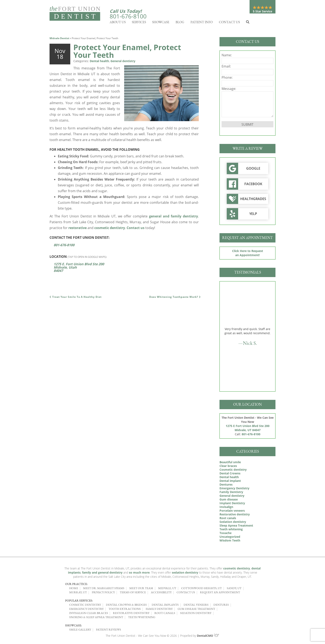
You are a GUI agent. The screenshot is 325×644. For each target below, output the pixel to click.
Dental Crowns (230, 474)
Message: (229, 90)
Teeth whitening (231, 530)
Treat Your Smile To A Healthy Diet (76, 298)
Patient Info (202, 23)
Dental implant (230, 482)
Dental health (99, 62)
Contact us (136, 229)
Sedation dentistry (233, 523)
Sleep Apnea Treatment (236, 526)
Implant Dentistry (232, 504)
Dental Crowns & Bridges (126, 606)
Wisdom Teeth (230, 541)
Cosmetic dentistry (233, 471)
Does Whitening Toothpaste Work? (175, 298)
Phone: (227, 78)
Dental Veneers (196, 606)
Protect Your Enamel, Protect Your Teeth (127, 52)
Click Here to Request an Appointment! (248, 254)
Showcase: (73, 626)
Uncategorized (230, 538)
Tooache (226, 534)
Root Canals (165, 614)
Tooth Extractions (125, 610)
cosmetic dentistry (110, 229)
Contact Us (229, 23)
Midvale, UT (167, 589)
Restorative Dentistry (131, 614)
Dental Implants (165, 606)
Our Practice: (76, 585)
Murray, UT (78, 593)
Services (139, 23)
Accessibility (161, 593)
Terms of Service (133, 593)
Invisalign (226, 508)
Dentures (226, 485)
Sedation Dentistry (196, 614)
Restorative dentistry (235, 515)
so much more (139, 573)
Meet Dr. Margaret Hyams (104, 589)
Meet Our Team (141, 589)
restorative (78, 229)
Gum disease (229, 500)
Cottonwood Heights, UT (201, 589)
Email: (226, 67)
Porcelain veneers (232, 512)
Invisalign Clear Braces (89, 614)
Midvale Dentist (59, 39)
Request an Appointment (220, 593)
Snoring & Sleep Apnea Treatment (96, 618)
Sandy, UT (234, 589)
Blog (180, 23)
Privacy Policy (103, 593)
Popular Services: (79, 602)
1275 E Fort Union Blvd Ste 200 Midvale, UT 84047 (248, 429)
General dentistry (123, 62)
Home (74, 589)
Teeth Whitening (142, 618)
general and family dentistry (173, 217)
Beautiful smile (230, 463)
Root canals (228, 519)
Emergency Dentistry (234, 489)
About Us (118, 23)
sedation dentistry (185, 573)
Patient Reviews (109, 631)
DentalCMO (208, 637)
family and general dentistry (102, 573)
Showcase (161, 23)
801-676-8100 (128, 16)
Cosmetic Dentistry (85, 606)
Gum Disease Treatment (196, 610)
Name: (227, 56)
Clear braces (228, 467)
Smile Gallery (80, 631)
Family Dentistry (231, 493)
